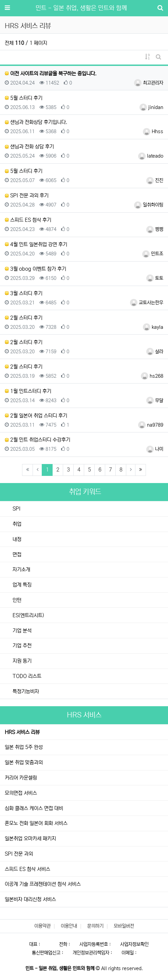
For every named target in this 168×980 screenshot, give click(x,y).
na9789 (151, 425)
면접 (16, 555)
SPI (16, 509)
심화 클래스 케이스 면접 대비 (34, 808)
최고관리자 (149, 83)
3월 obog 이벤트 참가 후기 (35, 269)
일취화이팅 (149, 205)
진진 (155, 180)
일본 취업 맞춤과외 (24, 762)
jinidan (151, 107)
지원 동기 (21, 661)
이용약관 (42, 926)
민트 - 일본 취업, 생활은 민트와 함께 (81, 8)
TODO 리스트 (26, 676)
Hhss (153, 131)
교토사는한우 (147, 303)
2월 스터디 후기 (24, 318)
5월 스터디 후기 (24, 98)
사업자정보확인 (134, 944)
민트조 (153, 254)
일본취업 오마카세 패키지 (30, 839)
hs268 (152, 376)
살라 (155, 352)
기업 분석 (21, 631)
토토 (155, 278)
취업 (16, 524)
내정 (16, 539)
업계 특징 (21, 585)
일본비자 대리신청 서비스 (30, 899)
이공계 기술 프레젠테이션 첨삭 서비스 (43, 884)
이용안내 (69, 926)
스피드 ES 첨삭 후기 (28, 220)
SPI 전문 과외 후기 (27, 195)
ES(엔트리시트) (28, 615)
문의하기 (95, 926)
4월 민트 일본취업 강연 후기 (36, 244)
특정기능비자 (25, 691)
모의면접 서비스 (21, 793)
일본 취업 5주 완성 (24, 747)
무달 (155, 400)
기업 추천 (21, 646)
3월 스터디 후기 (24, 293)
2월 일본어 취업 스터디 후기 (36, 416)
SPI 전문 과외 (19, 854)
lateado (151, 156)
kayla (153, 327)
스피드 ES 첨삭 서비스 (27, 869)
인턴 (16, 600)
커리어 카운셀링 (21, 778)
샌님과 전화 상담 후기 (29, 147)
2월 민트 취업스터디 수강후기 (38, 440)
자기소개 (21, 569)
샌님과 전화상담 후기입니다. (36, 122)
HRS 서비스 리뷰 (22, 732)
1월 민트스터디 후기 (28, 391)
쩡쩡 (155, 229)
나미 (155, 449)
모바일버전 (124, 926)
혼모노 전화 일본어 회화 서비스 (36, 823)
